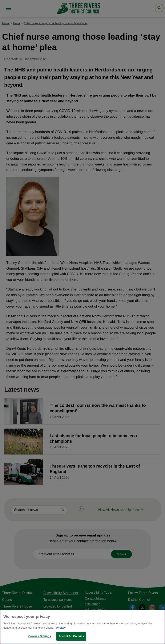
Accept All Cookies (71, 636)
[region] (82, 627)
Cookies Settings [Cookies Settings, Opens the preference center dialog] (40, 636)
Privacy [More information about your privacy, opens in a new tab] (61, 628)
